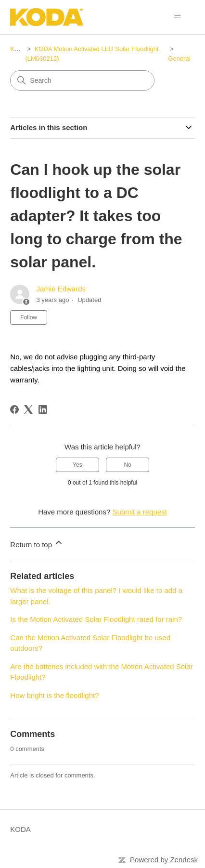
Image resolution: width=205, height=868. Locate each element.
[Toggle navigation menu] (178, 17)
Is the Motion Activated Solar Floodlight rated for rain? (96, 619)
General (179, 59)
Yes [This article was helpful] (77, 465)
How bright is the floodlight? (54, 695)
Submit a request (139, 512)
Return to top (37, 543)
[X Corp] (28, 409)
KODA (19, 49)
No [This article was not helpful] (127, 465)
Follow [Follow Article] (29, 317)
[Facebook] (14, 409)
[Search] (82, 80)
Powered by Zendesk (164, 860)
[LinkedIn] (43, 409)
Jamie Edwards (61, 289)
